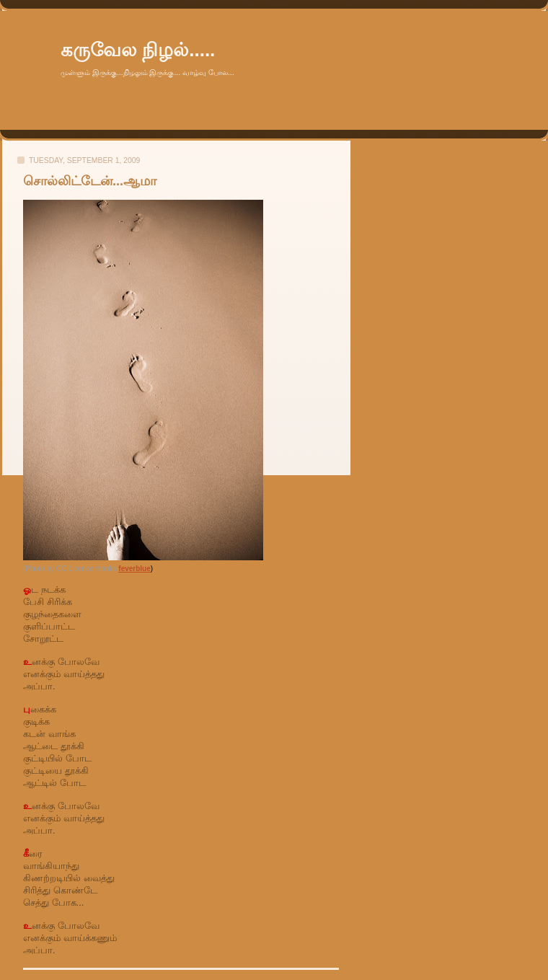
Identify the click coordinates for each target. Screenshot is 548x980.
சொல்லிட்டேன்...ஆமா (90, 181)
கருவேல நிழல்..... (138, 50)
